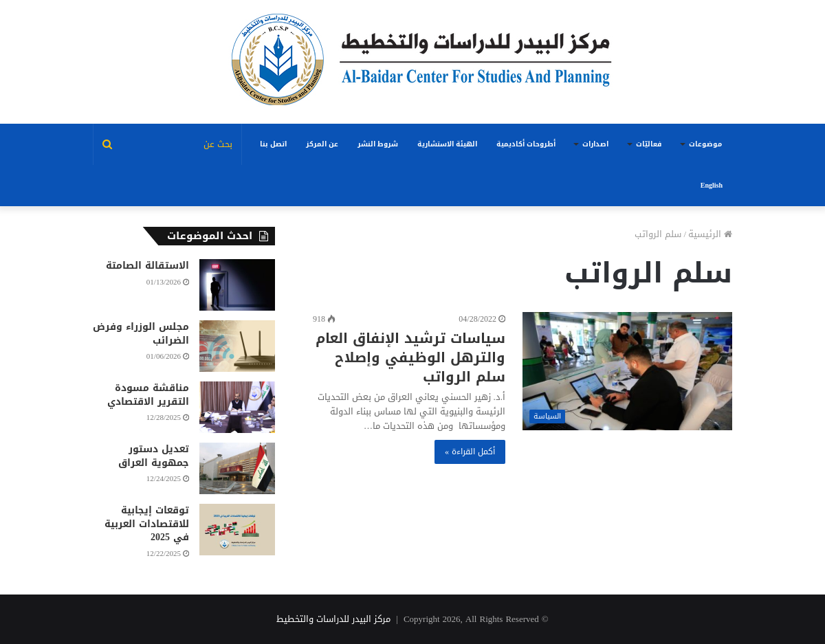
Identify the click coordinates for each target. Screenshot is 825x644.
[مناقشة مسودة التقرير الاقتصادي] (237, 407)
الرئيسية (710, 234)
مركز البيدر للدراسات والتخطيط (333, 619)
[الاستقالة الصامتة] (237, 285)
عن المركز (322, 144)
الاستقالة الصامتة (147, 266)
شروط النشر (378, 144)
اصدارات (595, 144)
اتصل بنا (273, 144)
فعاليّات (649, 144)
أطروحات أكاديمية (526, 144)
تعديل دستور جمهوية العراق (154, 456)
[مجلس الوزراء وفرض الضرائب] (237, 346)
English (712, 185)
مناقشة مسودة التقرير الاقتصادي (148, 395)
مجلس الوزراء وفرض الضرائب (141, 334)
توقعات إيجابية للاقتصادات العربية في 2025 (147, 524)
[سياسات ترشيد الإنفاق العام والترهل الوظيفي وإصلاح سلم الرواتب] (627, 371)
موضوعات (705, 144)
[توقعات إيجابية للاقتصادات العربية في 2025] (237, 530)
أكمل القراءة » (470, 452)
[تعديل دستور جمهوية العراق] (237, 468)
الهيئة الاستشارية (447, 144)
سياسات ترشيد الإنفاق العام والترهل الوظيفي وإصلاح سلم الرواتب (410, 357)
